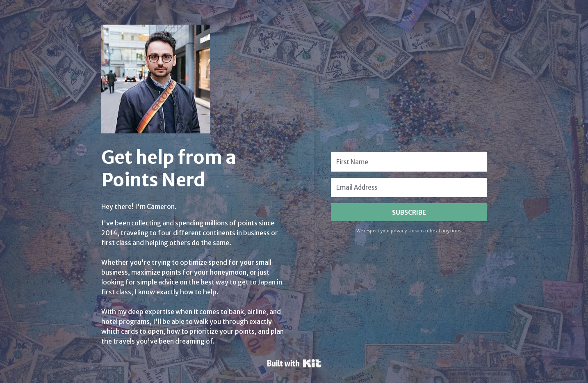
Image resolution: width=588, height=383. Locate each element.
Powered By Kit (294, 363)
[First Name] (409, 162)
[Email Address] (409, 187)
